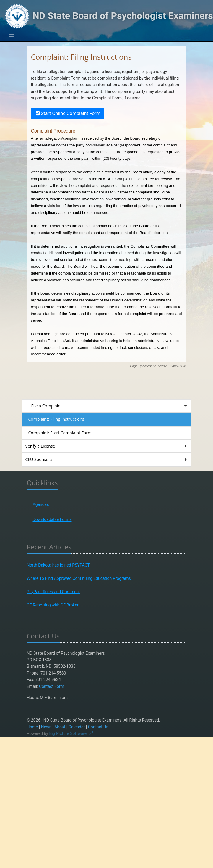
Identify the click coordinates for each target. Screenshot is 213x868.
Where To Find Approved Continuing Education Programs (79, 578)
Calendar (77, 727)
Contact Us (98, 727)
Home (32, 727)
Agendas (41, 504)
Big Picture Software (68, 733)
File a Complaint (110, 406)
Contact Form (52, 686)
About (60, 727)
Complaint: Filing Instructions (56, 419)
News (46, 727)
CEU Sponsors (107, 459)
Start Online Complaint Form (68, 113)
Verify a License (107, 446)
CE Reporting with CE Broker (53, 605)
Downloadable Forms (52, 519)
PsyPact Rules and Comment (53, 592)
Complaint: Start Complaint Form (60, 433)
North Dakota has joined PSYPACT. (59, 565)
